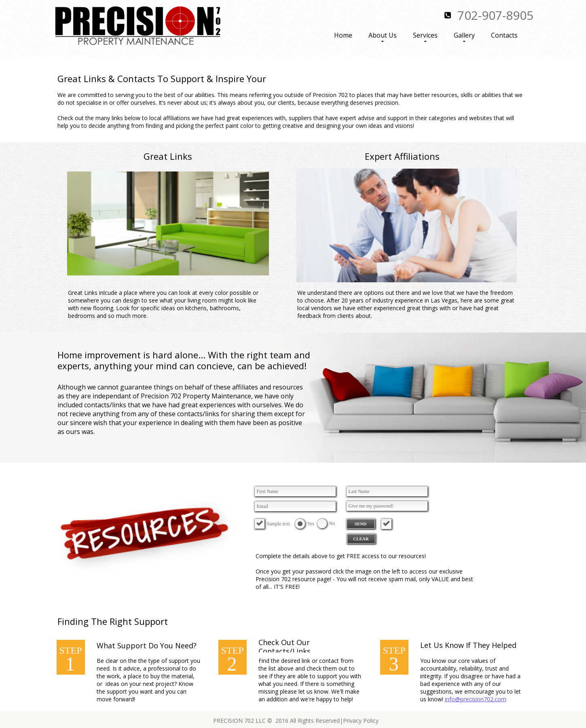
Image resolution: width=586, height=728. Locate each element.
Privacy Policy (361, 721)
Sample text (278, 524)
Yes (311, 524)
